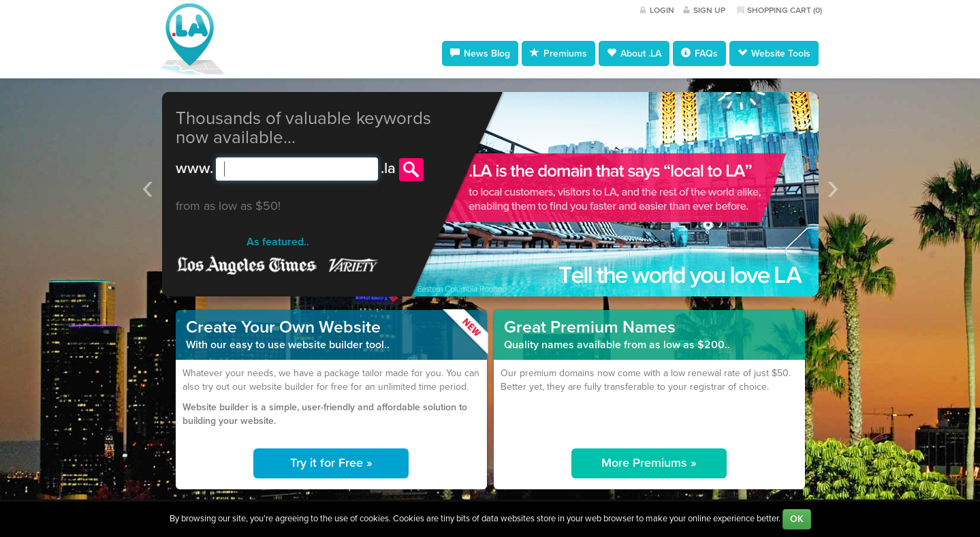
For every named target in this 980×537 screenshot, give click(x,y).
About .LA (634, 53)
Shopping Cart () (785, 10)
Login (662, 10)
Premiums (558, 53)
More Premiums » (649, 463)
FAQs (699, 53)
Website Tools (774, 53)
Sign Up (709, 10)
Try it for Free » (331, 463)
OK (797, 519)
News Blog (480, 53)
